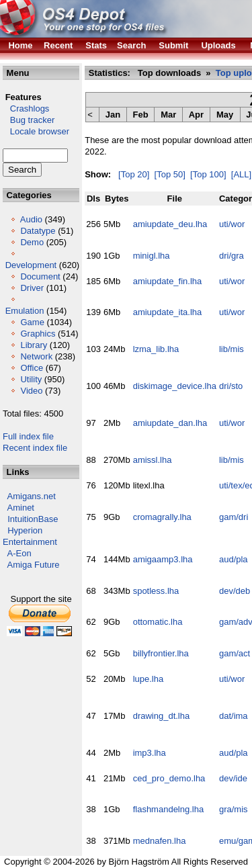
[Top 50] (170, 174)
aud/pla (234, 559)
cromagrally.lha (162, 517)
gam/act (235, 653)
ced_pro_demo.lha (169, 778)
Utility (31, 379)
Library (34, 345)
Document (40, 276)
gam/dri (234, 517)
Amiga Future (34, 565)
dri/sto (231, 386)
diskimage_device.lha (175, 386)
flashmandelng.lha (169, 809)
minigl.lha (152, 256)
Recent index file (35, 448)
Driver (32, 288)
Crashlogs (26, 108)
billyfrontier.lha (161, 653)
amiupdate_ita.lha (168, 312)
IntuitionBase (33, 519)
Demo (32, 242)
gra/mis (234, 809)
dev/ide (233, 778)
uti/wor (232, 224)
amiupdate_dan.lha (170, 423)
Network (36, 356)
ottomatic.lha (158, 622)
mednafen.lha (160, 841)
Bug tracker (29, 120)
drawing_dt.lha (162, 716)
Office (32, 368)
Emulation (25, 311)
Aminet (21, 508)
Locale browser (36, 131)
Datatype (38, 231)
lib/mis (232, 349)
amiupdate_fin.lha (168, 281)
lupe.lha (149, 679)
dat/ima (234, 716)
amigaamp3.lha (163, 559)
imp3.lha (150, 753)
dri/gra (232, 256)
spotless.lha (156, 591)
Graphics (38, 334)
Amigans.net (32, 496)
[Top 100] (208, 174)
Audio (31, 219)
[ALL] (241, 174)
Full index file (28, 436)
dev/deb (235, 591)
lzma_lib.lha (156, 349)
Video (31, 391)
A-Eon (19, 553)
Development (31, 265)
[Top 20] (134, 174)
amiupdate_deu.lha (170, 224)
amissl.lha (153, 460)
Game (32, 322)
